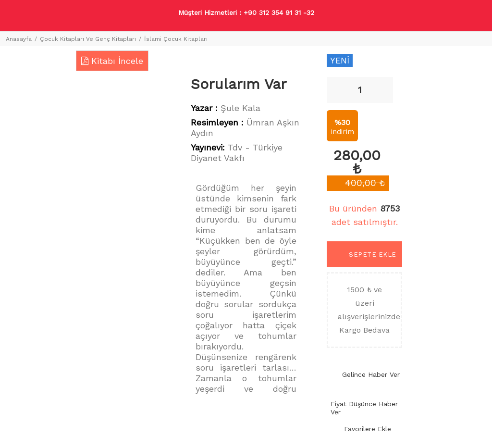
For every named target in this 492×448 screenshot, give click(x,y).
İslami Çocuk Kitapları (176, 39)
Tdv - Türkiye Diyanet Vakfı (237, 153)
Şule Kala (240, 108)
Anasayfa (19, 39)
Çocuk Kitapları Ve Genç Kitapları (88, 39)
